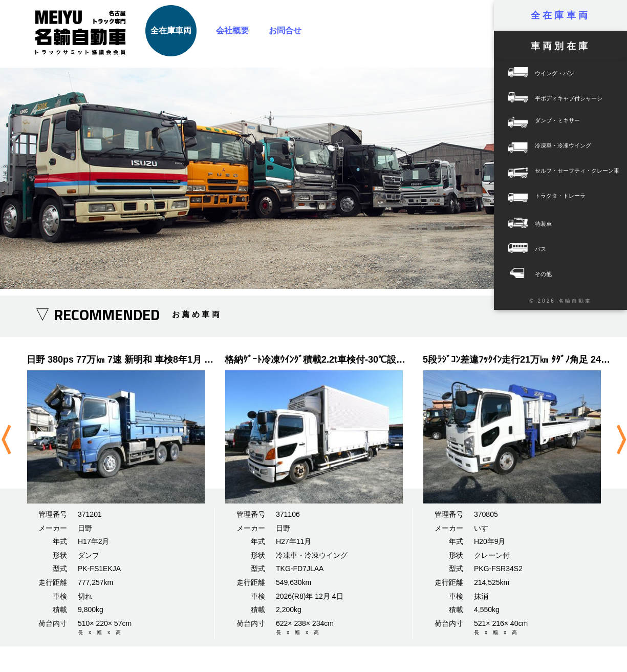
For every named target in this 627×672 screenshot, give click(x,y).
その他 (560, 274)
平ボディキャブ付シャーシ (560, 98)
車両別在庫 (561, 46)
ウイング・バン (560, 73)
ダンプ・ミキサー (537, 123)
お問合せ (285, 30)
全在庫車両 (171, 30)
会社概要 (232, 30)
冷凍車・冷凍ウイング (543, 148)
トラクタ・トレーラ (540, 198)
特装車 (560, 224)
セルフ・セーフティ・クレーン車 (557, 173)
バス (560, 249)
